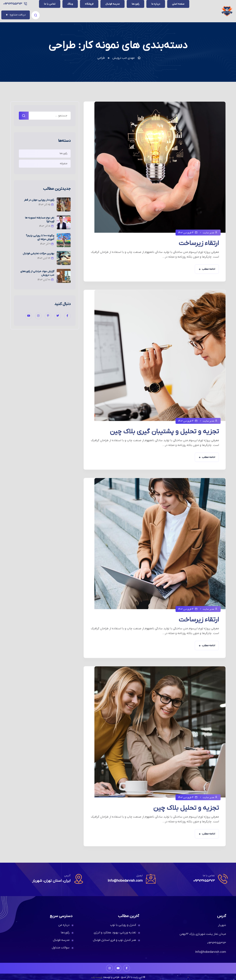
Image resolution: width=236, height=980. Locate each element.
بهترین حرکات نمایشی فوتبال (39, 249)
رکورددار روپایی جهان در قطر (39, 196)
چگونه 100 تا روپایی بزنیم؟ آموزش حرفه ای (40, 233)
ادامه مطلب (208, 265)
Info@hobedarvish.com (124, 876)
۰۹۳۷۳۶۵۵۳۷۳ (51, 9)
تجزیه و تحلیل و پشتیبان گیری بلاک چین (164, 427)
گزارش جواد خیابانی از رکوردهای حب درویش (37, 269)
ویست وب (96, 973)
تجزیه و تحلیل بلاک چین (186, 804)
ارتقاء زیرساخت (199, 239)
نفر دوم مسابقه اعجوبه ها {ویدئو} (40, 215)
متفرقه (64, 159)
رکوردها (63, 149)
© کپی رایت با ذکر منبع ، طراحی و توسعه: (124, 973)
